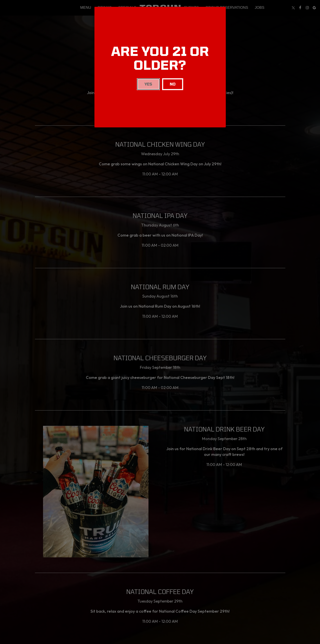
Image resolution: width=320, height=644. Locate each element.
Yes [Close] (148, 84)
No (173, 84)
